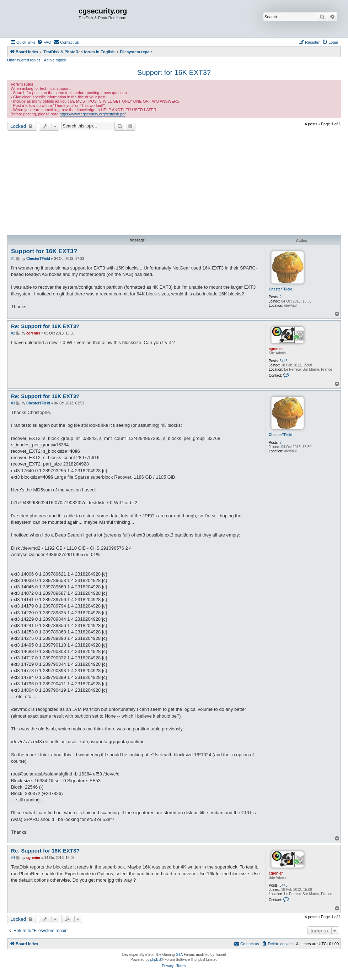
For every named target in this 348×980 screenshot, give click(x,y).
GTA (179, 955)
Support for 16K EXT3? (174, 72)
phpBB (156, 960)
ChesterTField (281, 289)
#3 (13, 403)
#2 (13, 333)
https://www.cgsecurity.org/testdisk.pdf (93, 114)
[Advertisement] (174, 184)
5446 (284, 361)
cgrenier (276, 349)
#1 (13, 259)
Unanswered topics (24, 60)
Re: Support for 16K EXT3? (45, 326)
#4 (13, 858)
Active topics (55, 60)
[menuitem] (44, 42)
